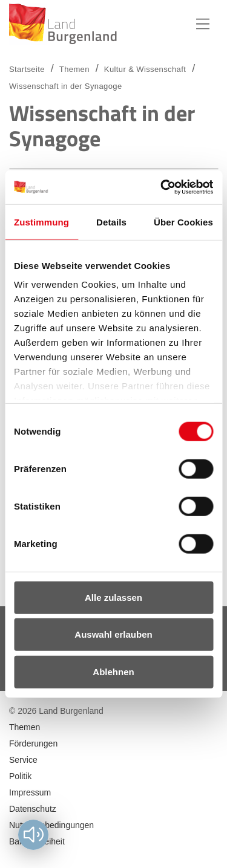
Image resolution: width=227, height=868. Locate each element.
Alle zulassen (113, 597)
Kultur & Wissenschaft (145, 69)
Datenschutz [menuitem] (33, 809)
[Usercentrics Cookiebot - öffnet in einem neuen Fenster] (162, 187)
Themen (74, 69)
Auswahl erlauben (113, 634)
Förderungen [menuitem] (33, 743)
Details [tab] (111, 222)
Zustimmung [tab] (41, 222)
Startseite (27, 69)
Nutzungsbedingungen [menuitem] (51, 825)
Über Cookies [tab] (183, 222)
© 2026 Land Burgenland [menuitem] (56, 711)
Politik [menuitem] (20, 776)
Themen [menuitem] (25, 727)
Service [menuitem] (23, 760)
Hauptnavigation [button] (203, 24)
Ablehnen (113, 671)
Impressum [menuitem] (30, 792)
